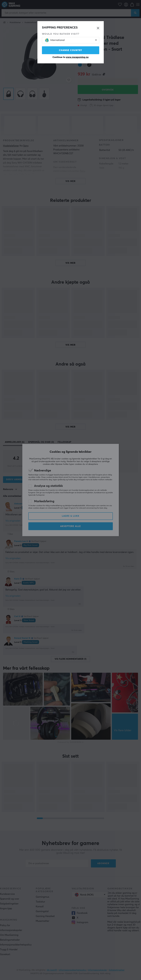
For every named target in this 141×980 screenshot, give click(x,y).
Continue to (70, 57)
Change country (71, 50)
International (55, 40)
